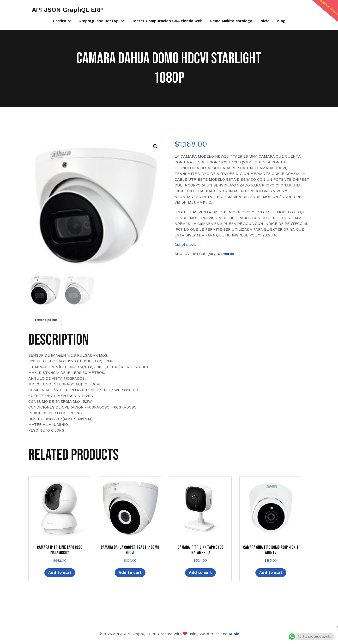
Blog (281, 21)
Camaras (226, 254)
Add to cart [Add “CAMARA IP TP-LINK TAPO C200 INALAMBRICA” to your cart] (60, 573)
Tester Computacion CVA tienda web (167, 21)
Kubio (234, 634)
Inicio (265, 21)
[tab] (46, 320)
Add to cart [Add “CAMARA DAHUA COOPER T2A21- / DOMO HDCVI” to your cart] (130, 573)
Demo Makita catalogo (231, 21)
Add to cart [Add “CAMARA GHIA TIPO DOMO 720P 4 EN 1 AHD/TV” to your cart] (271, 573)
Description (46, 320)
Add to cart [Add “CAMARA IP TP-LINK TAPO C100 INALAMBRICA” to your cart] (200, 573)
